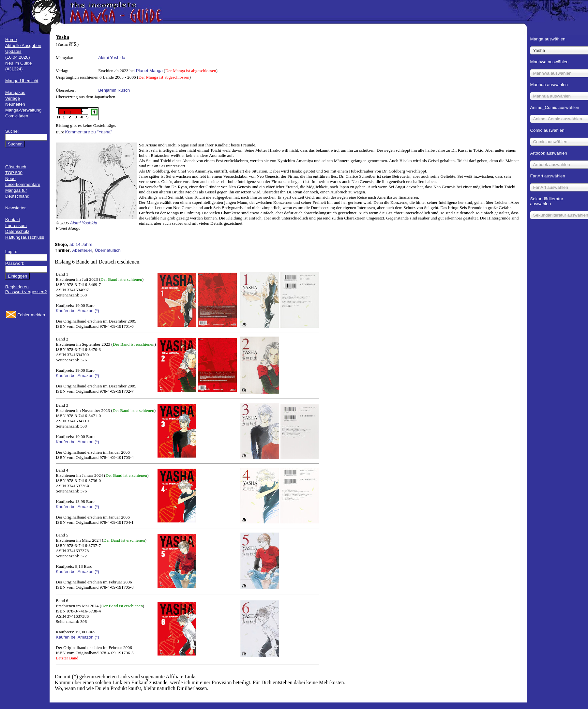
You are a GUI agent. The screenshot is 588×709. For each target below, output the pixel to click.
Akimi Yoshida (112, 58)
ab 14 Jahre (81, 244)
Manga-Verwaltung (23, 110)
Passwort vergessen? (26, 292)
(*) (97, 311)
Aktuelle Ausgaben (23, 45)
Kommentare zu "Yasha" (89, 132)
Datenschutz (17, 231)
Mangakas (15, 92)
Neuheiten (15, 104)
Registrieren (17, 287)
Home (11, 40)
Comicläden (17, 116)
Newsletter (15, 208)
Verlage (13, 98)
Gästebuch (16, 167)
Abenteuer (82, 250)
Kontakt (13, 220)
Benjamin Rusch (114, 90)
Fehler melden (31, 315)
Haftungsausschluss (25, 237)
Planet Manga (149, 71)
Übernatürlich (108, 250)
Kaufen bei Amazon (75, 311)
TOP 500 (14, 173)
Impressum (16, 226)
